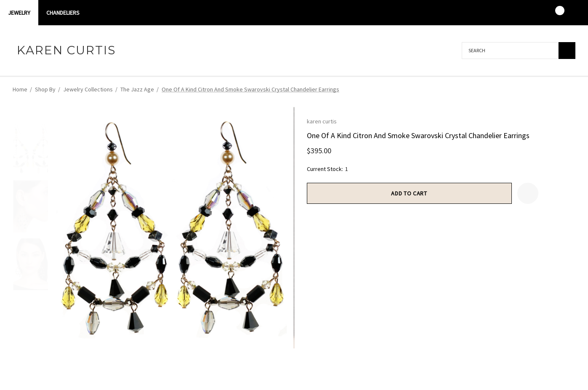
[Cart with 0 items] (554, 13)
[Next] (569, 89)
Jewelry (19, 13)
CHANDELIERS (63, 13)
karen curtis (322, 121)
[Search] (567, 51)
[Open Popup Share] (549, 193)
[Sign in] (521, 13)
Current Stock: (327, 169)
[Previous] (555, 89)
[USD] (571, 13)
